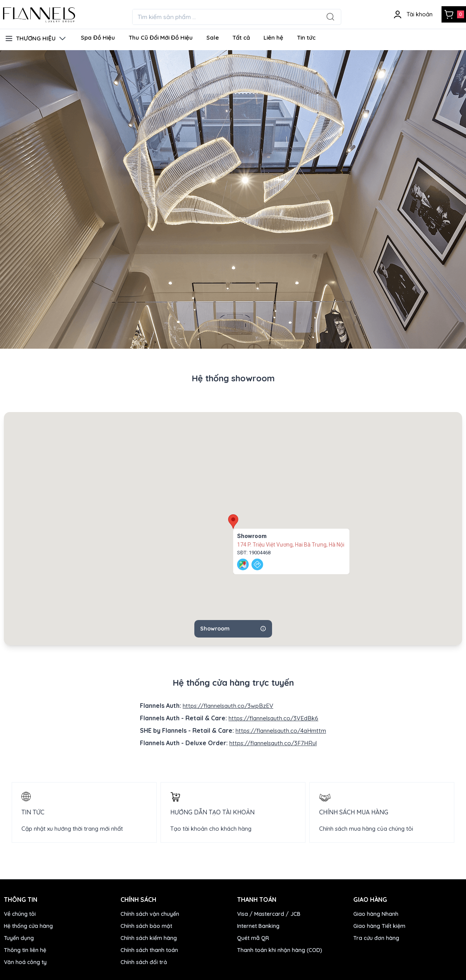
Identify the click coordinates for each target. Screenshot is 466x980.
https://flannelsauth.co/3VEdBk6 (274, 718)
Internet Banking (258, 925)
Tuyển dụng (19, 937)
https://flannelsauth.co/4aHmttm (281, 730)
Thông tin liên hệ (25, 949)
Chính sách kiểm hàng (149, 937)
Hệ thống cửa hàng (28, 925)
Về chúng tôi (20, 913)
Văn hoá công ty (25, 961)
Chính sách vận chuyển (150, 913)
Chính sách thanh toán (149, 949)
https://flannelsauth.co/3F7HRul (273, 742)
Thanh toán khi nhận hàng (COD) (280, 949)
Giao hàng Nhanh (376, 913)
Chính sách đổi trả (144, 961)
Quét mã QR (253, 937)
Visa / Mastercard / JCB (269, 913)
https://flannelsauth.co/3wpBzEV (228, 706)
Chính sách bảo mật (146, 925)
